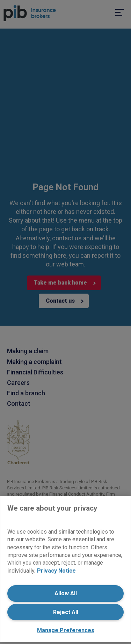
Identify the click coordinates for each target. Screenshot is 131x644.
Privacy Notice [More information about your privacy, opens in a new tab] (56, 571)
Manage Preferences (66, 630)
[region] (65, 569)
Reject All (66, 612)
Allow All (66, 593)
